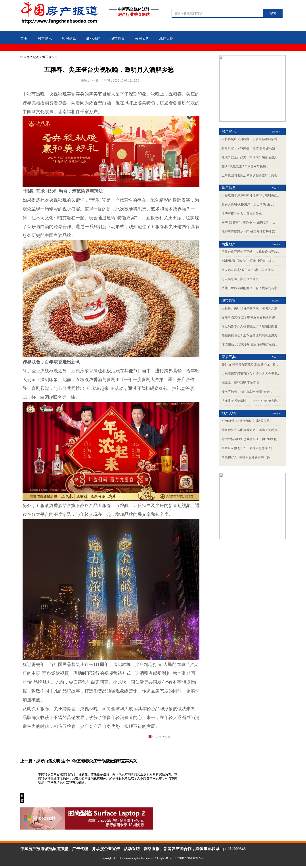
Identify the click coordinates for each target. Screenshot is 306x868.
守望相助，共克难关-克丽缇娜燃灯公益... (250, 344)
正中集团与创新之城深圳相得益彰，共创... (251, 175)
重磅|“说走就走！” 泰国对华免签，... (246, 166)
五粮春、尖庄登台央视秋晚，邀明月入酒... (251, 308)
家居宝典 (142, 39)
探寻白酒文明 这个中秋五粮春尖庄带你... (249, 317)
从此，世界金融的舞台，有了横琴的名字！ (251, 288)
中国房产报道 (30, 57)
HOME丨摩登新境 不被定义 (240, 383)
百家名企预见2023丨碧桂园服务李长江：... (251, 448)
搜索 (273, 13)
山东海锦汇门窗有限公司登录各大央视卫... (251, 374)
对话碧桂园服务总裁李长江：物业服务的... (251, 439)
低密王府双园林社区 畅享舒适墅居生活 (248, 232)
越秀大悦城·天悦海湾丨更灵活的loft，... (248, 205)
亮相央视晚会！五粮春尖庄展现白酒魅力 (249, 335)
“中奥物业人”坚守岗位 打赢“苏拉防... (247, 421)
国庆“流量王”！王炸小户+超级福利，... (248, 223)
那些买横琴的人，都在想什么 (242, 214)
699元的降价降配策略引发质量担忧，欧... (250, 365)
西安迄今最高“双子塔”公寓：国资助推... (249, 270)
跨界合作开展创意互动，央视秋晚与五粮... (251, 252)
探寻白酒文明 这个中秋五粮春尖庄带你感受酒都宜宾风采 (87, 761)
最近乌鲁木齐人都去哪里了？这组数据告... (251, 326)
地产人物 (166, 39)
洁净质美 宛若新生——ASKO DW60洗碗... (250, 401)
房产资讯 (45, 39)
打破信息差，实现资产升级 (240, 279)
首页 (24, 39)
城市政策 (118, 39)
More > (276, 132)
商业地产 (93, 39)
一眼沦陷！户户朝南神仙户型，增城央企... (251, 196)
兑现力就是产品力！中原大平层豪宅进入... (251, 157)
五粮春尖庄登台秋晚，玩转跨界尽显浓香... (251, 139)
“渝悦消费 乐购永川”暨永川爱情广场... (248, 261)
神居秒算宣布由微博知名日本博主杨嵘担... (251, 430)
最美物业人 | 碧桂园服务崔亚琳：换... (247, 457)
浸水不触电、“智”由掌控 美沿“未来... (247, 392)
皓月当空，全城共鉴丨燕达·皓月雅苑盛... (249, 148)
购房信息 (69, 39)
